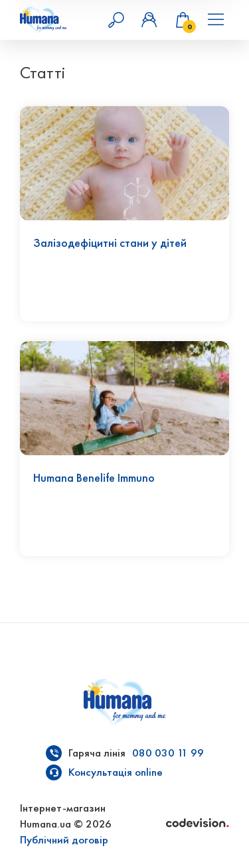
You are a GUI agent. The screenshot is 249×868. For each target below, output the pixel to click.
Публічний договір (64, 840)
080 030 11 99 (168, 753)
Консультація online (116, 772)
